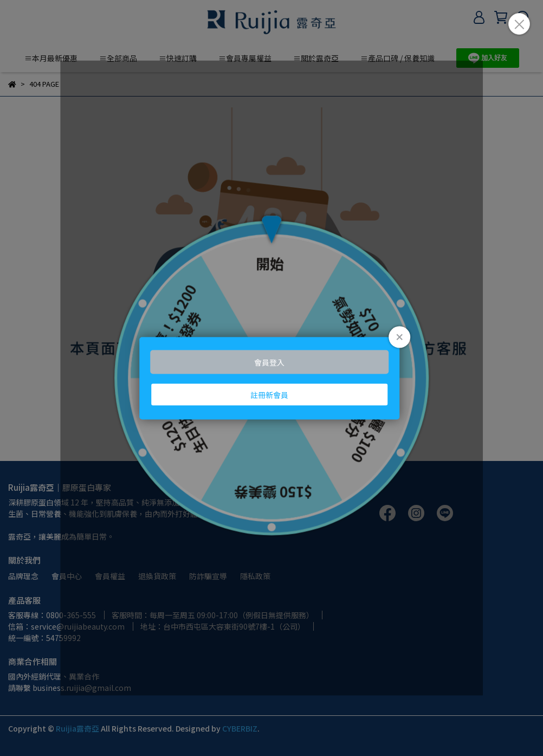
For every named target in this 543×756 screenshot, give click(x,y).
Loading (271, 378)
